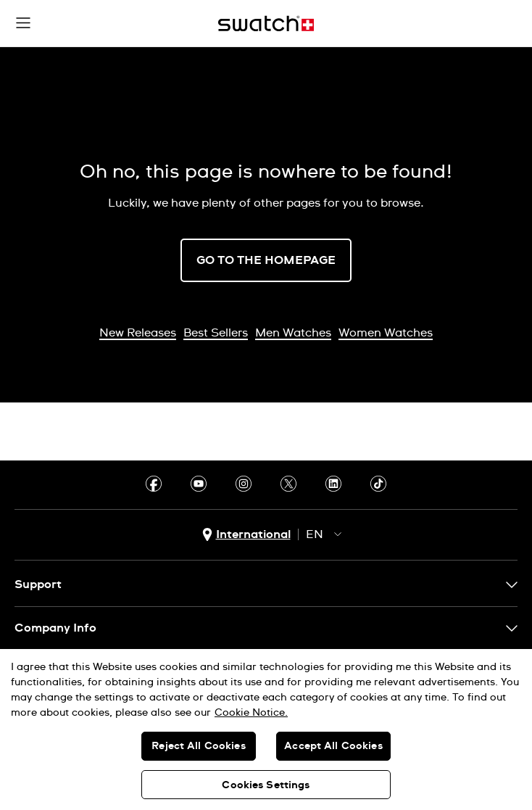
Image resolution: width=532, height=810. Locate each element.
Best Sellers (216, 333)
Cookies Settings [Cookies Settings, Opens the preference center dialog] (266, 785)
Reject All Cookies (199, 746)
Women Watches (386, 333)
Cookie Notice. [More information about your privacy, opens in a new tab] (251, 713)
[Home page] (266, 24)
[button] (23, 23)
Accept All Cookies (333, 746)
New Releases (138, 333)
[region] (266, 730)
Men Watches (293, 333)
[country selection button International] (246, 535)
